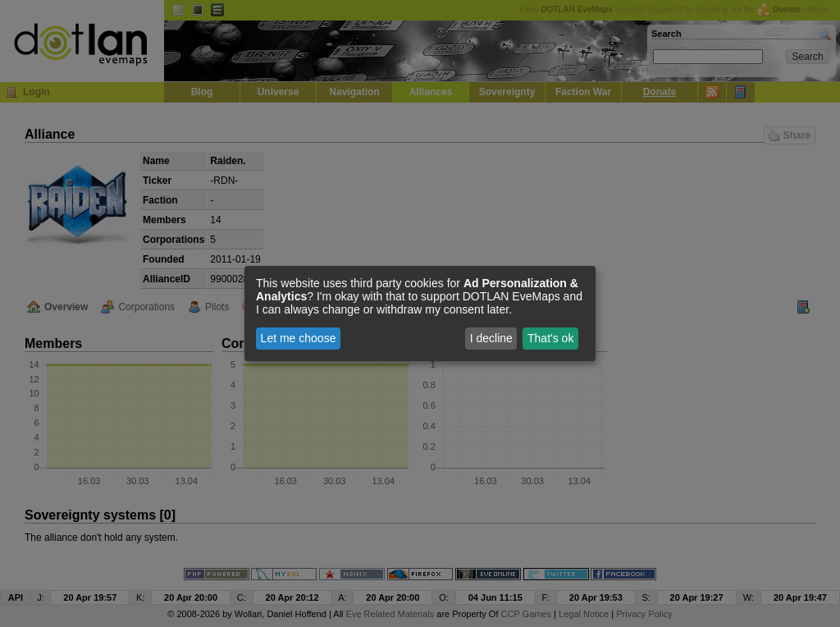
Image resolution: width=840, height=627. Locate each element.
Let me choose (299, 338)
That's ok (550, 338)
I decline (491, 338)
